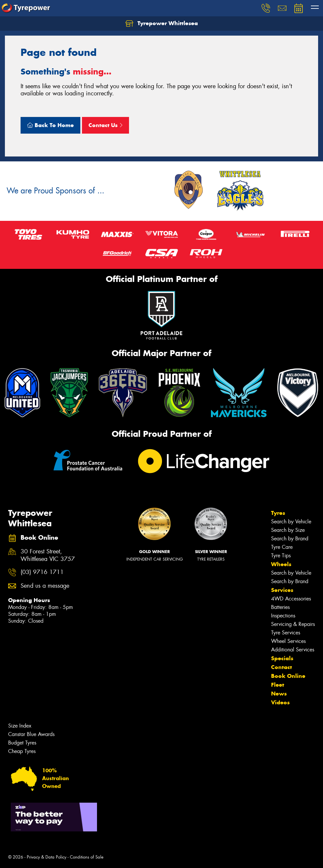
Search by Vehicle (291, 522)
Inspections (283, 616)
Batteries (280, 607)
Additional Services (293, 650)
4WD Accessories (291, 599)
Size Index (20, 726)
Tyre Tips (281, 556)
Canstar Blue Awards (31, 734)
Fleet (278, 685)
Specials (282, 658)
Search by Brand (290, 539)
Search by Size (288, 530)
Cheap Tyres (22, 751)
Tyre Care (282, 547)
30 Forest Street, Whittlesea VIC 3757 (48, 555)
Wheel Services (288, 641)
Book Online (288, 676)
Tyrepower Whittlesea (162, 24)
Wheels (281, 564)
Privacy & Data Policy (47, 857)
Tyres (278, 513)
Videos (280, 702)
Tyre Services (286, 633)
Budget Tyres (22, 743)
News (279, 694)
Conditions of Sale (87, 857)
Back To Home (50, 125)
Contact (282, 667)
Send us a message (45, 586)
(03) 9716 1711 (42, 572)
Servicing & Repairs (293, 624)
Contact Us (105, 125)
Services (282, 590)
